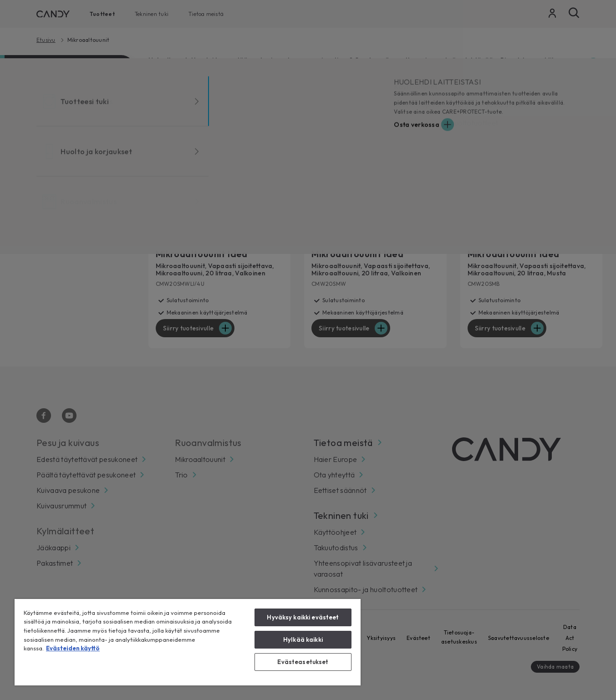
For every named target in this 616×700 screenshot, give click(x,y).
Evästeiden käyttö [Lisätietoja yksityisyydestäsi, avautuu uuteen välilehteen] (73, 648)
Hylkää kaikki (303, 639)
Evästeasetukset (303, 662)
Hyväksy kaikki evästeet (303, 617)
